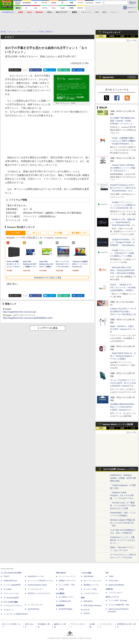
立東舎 (61, 589)
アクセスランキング (111, 32)
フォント (113, 12)
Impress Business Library (37, 585)
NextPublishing (33, 609)
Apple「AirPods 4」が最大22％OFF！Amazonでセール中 (123, 329)
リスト (25, 70)
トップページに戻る (48, 328)
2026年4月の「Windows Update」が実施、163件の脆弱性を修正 (123, 478)
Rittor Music (61, 573)
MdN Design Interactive (93, 605)
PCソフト (37, 233)
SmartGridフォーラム (36, 576)
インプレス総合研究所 (12, 585)
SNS (97, 12)
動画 (104, 12)
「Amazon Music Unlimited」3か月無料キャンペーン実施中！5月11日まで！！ (123, 168)
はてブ (52, 70)
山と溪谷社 (60, 593)
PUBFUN (109, 589)
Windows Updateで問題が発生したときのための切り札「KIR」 (123, 523)
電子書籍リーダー (79, 233)
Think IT (7, 576)
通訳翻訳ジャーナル (91, 585)
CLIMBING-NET (65, 601)
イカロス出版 (86, 573)
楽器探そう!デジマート (68, 581)
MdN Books (88, 601)
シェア (37, 70)
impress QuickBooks (116, 585)
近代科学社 (60, 605)
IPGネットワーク (112, 597)
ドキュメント (86, 12)
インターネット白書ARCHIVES (16, 614)
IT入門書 (58, 233)
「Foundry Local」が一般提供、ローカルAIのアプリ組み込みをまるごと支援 (123, 505)
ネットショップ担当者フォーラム (40, 581)
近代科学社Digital (65, 609)
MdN (83, 598)
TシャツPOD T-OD (67, 585)
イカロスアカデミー (91, 593)
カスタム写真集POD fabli (119, 605)
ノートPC (16, 233)
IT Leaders (8, 589)
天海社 (111, 576)
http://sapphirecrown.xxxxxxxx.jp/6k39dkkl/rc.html (28, 318)
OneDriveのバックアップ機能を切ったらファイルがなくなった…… (123, 540)
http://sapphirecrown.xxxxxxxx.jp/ (19, 312)
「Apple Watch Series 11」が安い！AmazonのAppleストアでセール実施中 (123, 356)
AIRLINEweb (89, 576)
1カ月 (133, 36)
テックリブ (85, 610)
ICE (107, 573)
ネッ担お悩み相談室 (11, 598)
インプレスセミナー (35, 589)
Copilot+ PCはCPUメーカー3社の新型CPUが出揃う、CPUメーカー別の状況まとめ (123, 311)
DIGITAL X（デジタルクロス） (39, 593)
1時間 (101, 36)
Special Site (108, 77)
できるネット (9, 610)
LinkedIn (80, 70)
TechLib (87, 613)
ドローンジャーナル (11, 593)
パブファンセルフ (115, 593)
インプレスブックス (35, 605)
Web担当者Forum (10, 581)
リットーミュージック (67, 576)
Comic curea (113, 581)
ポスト (17, 70)
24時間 (112, 36)
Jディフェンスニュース (93, 581)
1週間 (122, 36)
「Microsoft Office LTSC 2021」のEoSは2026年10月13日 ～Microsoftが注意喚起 (122, 270)
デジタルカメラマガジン (13, 605)
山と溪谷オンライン (67, 597)
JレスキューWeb (90, 589)
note (66, 70)
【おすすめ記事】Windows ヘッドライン (120, 469)
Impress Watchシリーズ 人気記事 (118, 424)
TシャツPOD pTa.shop (118, 601)
